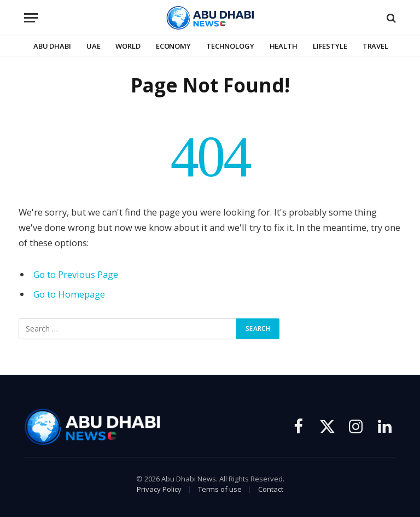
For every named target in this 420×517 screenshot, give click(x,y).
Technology (230, 46)
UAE (94, 46)
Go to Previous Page (76, 274)
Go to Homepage (69, 294)
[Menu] (31, 18)
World (128, 46)
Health (284, 46)
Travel (375, 46)
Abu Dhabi (52, 46)
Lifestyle (330, 46)
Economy (173, 46)
